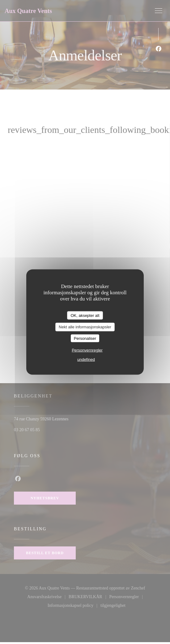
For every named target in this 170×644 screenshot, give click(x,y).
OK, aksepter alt (85, 315)
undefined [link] (86, 359)
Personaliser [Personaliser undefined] (85, 338)
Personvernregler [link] (87, 350)
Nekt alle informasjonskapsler (85, 327)
